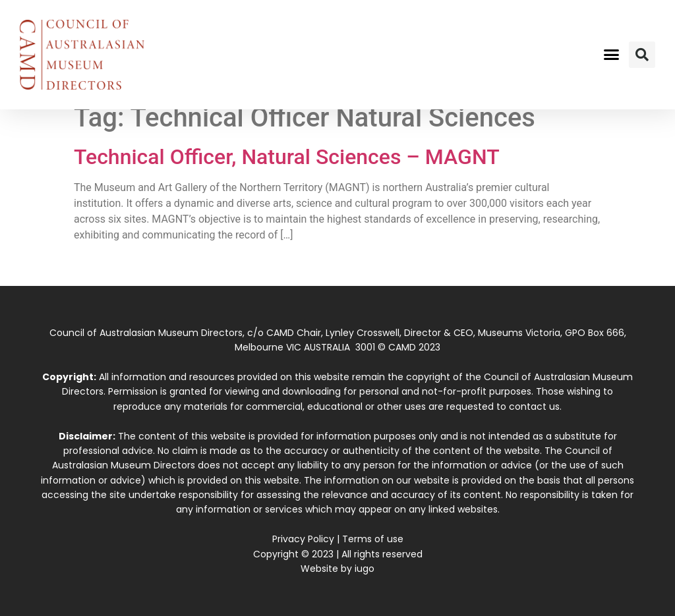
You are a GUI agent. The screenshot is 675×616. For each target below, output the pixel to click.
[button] (611, 55)
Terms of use (373, 539)
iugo (365, 569)
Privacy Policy (303, 539)
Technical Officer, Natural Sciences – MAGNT (287, 157)
